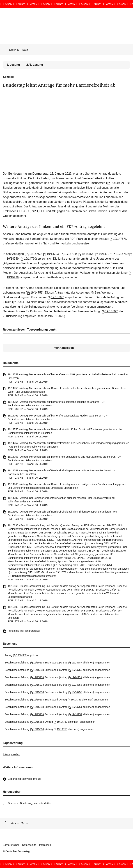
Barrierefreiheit (11, 845)
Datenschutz (29, 845)
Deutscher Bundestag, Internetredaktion (30, 803)
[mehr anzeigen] (66, 348)
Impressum (45, 845)
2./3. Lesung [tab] (35, 65)
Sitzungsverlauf (12, 754)
